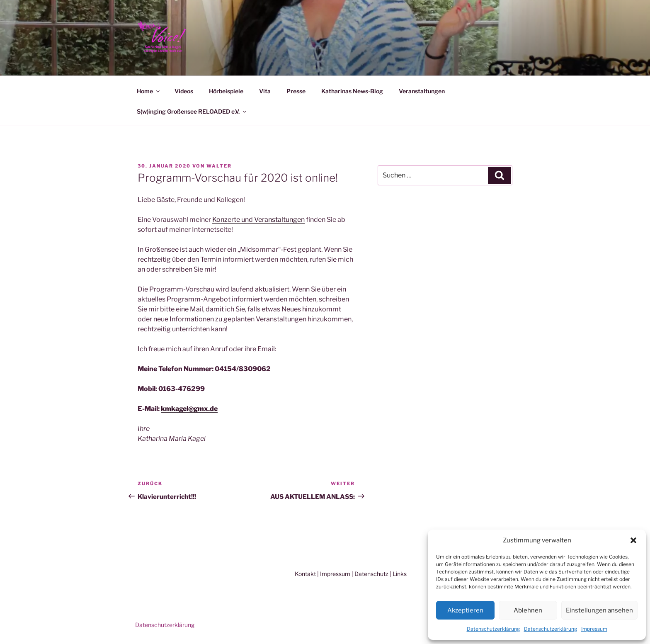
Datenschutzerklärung (493, 629)
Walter (219, 166)
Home (149, 91)
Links (400, 574)
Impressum (594, 629)
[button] (633, 540)
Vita (265, 91)
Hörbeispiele (226, 91)
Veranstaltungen (422, 91)
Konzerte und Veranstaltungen (258, 220)
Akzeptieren (465, 610)
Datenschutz (371, 574)
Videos (184, 91)
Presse (296, 91)
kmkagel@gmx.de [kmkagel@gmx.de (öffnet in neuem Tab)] (189, 409)
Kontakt (305, 574)
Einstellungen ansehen (599, 610)
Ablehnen (528, 610)
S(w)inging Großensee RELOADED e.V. (192, 111)
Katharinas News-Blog (352, 91)
